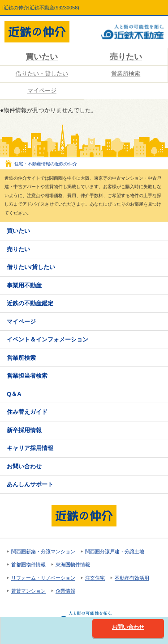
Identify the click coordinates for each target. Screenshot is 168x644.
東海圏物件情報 (73, 564)
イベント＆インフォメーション (47, 339)
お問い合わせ (24, 466)
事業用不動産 (24, 285)
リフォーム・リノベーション (43, 578)
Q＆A (14, 394)
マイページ (42, 90)
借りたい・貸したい (42, 74)
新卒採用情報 (24, 430)
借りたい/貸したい (31, 267)
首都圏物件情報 (28, 564)
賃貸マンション (28, 591)
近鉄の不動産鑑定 (30, 303)
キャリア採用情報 (30, 448)
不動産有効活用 (132, 578)
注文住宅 (95, 578)
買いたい (42, 57)
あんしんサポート (30, 484)
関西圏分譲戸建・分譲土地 (115, 551)
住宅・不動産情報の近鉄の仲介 (46, 164)
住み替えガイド (27, 412)
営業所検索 (126, 74)
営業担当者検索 (27, 376)
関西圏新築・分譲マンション (43, 551)
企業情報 (65, 591)
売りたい (126, 57)
